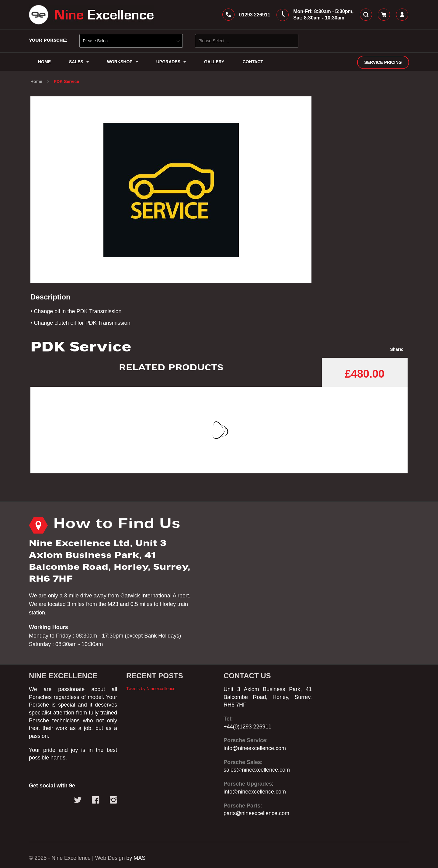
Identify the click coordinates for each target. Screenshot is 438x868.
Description (50, 297)
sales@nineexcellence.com (257, 770)
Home (37, 81)
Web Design (110, 858)
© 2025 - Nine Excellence (60, 858)
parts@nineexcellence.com (256, 813)
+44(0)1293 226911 (248, 727)
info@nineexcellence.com (255, 748)
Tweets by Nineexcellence (151, 689)
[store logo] (91, 15)
